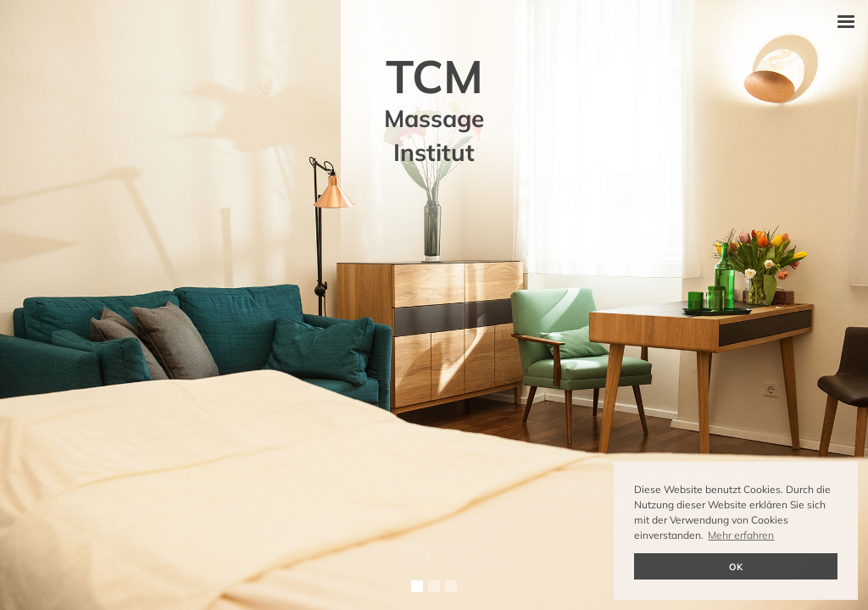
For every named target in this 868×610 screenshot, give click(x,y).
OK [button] (736, 567)
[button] (846, 22)
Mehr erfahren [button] (741, 535)
